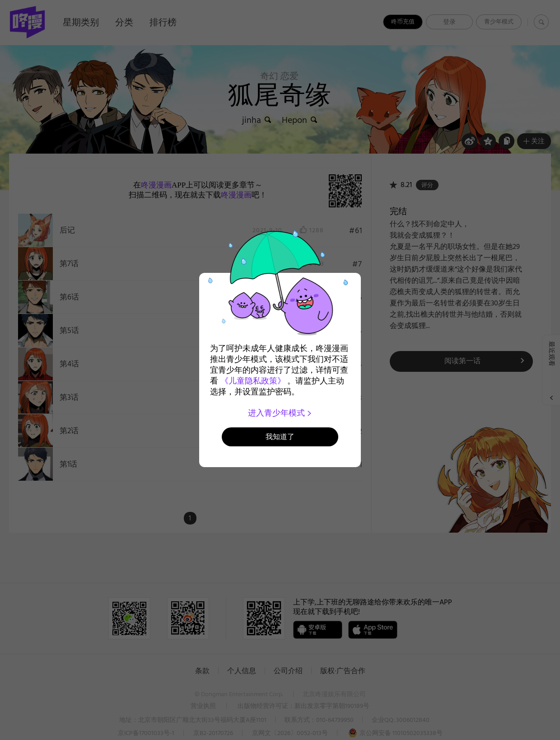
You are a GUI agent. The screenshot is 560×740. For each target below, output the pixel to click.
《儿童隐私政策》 (253, 381)
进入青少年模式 (280, 413)
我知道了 (280, 437)
